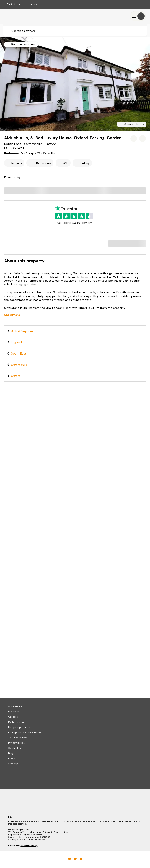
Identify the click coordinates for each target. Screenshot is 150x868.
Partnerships (16, 722)
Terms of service (18, 738)
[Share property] (143, 139)
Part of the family (22, 4)
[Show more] (14, 315)
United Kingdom (22, 331)
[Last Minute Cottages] (17, 16)
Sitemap (13, 764)
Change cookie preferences (25, 732)
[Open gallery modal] (75, 84)
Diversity (14, 712)
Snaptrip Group (29, 845)
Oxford (16, 376)
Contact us (15, 748)
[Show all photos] (132, 124)
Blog (11, 753)
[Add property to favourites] (134, 139)
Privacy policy (17, 743)
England (16, 342)
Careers (13, 717)
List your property (19, 727)
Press (12, 758)
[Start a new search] (21, 45)
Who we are (15, 706)
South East (19, 353)
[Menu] (138, 16)
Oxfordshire (19, 365)
